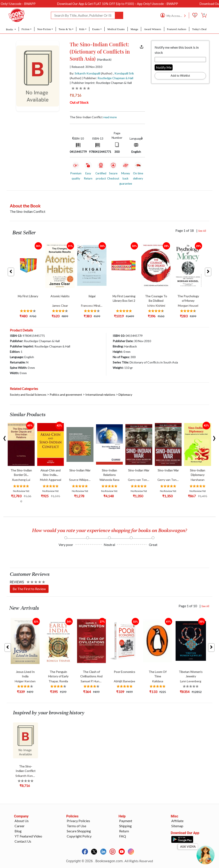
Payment (126, 821)
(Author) (107, 73)
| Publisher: (107, 78)
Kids (82, 29)
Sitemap (177, 826)
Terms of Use (76, 826)
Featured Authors (177, 29)
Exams (96, 29)
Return (124, 831)
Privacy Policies (78, 821)
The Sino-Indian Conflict (93, 117)
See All (202, 231)
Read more (110, 117)
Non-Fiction (44, 29)
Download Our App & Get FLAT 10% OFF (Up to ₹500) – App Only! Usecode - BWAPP (149, 4)
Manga (134, 29)
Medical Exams (116, 29)
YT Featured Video (28, 836)
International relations (100, 395)
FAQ (123, 836)
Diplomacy (125, 395)
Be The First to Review (29, 589)
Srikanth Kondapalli (87, 73)
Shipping (125, 826)
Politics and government (66, 395)
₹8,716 (75, 95)
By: (85, 73)
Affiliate (177, 821)
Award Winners (152, 29)
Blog (18, 831)
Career (20, 826)
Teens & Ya (65, 29)
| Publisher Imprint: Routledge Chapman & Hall (101, 83)
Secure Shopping (79, 831)
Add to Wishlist (180, 76)
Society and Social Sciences (28, 395)
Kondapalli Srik (124, 73)
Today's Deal (199, 29)
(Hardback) (104, 60)
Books (10, 29)
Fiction (26, 29)
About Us (22, 821)
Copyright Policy (79, 836)
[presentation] (73, 138)
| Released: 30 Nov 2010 (86, 67)
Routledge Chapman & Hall (115, 78)
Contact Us (23, 841)
